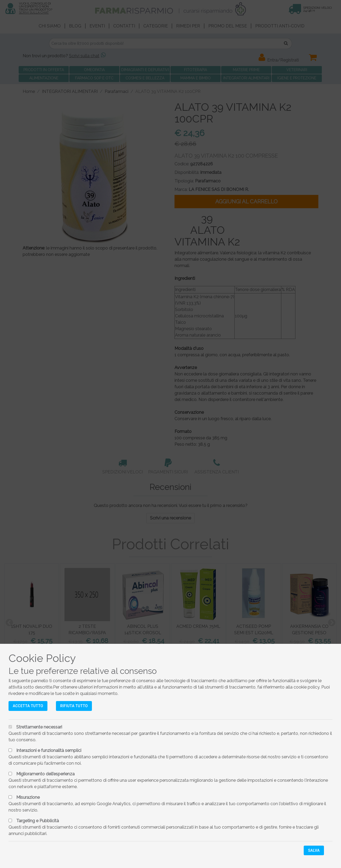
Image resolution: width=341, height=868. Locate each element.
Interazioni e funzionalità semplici (49, 750)
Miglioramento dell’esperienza (45, 774)
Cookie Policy (42, 658)
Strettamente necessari (39, 727)
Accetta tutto (28, 706)
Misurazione (28, 797)
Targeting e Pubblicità (38, 821)
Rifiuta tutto (74, 706)
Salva (314, 850)
